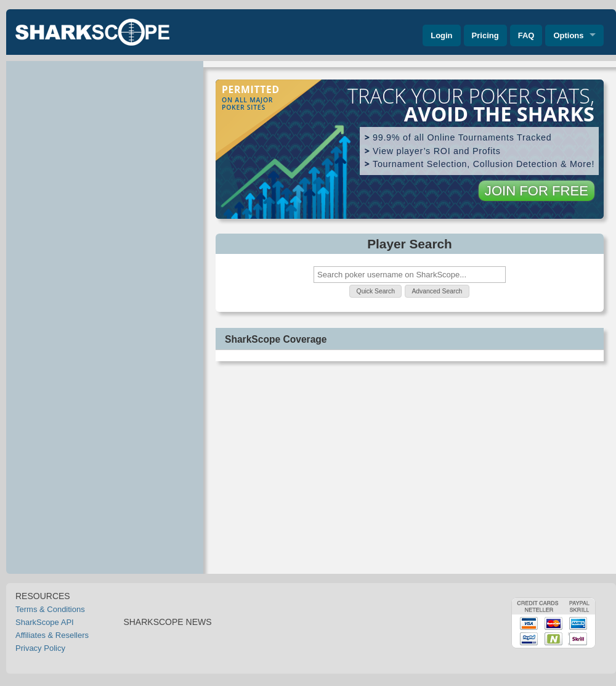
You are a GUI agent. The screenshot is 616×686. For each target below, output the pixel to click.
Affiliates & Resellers (52, 635)
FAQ (526, 35)
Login (441, 35)
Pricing (485, 35)
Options (568, 35)
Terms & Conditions (50, 609)
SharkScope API (45, 622)
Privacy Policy (40, 648)
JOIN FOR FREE (537, 191)
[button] (375, 291)
